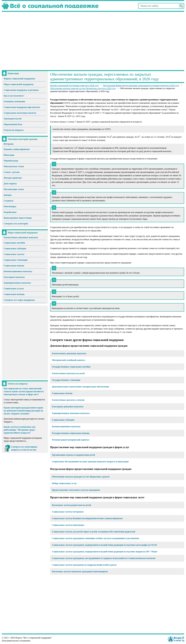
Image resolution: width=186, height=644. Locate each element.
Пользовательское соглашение (16, 641)
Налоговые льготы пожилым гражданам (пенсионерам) (80, 572)
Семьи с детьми (12, 172)
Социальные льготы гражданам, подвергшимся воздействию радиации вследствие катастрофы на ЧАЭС (105, 545)
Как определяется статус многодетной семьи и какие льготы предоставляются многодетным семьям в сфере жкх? (24, 391)
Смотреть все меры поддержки (19, 300)
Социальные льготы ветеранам (68, 512)
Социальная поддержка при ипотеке (22, 107)
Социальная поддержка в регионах (21, 90)
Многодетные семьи (14, 166)
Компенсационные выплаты (18, 271)
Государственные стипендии (66, 380)
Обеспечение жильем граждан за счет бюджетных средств (81, 477)
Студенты (9, 201)
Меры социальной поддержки (19, 84)
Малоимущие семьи (14, 189)
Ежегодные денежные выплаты (68, 407)
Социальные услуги (14, 289)
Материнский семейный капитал (69, 360)
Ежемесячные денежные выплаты (21, 237)
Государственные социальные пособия (71, 367)
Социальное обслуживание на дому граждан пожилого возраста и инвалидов (90, 462)
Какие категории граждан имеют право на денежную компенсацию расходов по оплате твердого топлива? (23, 411)
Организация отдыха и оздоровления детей (73, 455)
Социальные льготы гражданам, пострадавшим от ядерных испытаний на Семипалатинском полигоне (104, 558)
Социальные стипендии (16, 260)
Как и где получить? (14, 96)
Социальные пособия (14, 243)
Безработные (10, 212)
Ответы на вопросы (14, 130)
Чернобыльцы (11, 161)
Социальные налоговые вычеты (20, 113)
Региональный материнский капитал (71, 440)
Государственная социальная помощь (71, 433)
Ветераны (9, 144)
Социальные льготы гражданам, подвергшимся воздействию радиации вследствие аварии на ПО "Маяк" (105, 552)
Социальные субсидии (15, 248)
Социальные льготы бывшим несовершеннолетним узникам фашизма (87, 518)
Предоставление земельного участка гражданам (76, 490)
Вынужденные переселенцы (18, 218)
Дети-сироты (10, 184)
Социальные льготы (14, 254)
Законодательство (13, 119)
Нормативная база (13, 124)
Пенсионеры (10, 206)
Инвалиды (9, 155)
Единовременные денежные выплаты (71, 413)
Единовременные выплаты (17, 283)
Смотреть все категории (16, 224)
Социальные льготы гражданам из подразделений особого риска (84, 565)
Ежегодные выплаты (14, 277)
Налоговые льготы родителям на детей (71, 505)
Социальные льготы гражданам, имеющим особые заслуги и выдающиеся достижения (95, 538)
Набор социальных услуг (64, 483)
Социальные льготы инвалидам (68, 525)
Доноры (8, 195)
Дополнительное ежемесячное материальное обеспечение (81, 387)
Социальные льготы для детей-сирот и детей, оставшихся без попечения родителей (94, 532)
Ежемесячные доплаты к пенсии (68, 400)
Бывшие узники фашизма (17, 149)
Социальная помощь (14, 294)
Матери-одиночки (13, 178)
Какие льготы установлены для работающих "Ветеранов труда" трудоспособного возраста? (20, 430)
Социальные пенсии (14, 266)
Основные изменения (14, 101)
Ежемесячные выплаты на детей (68, 373)
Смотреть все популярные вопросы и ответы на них (24, 448)
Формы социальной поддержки (19, 79)
